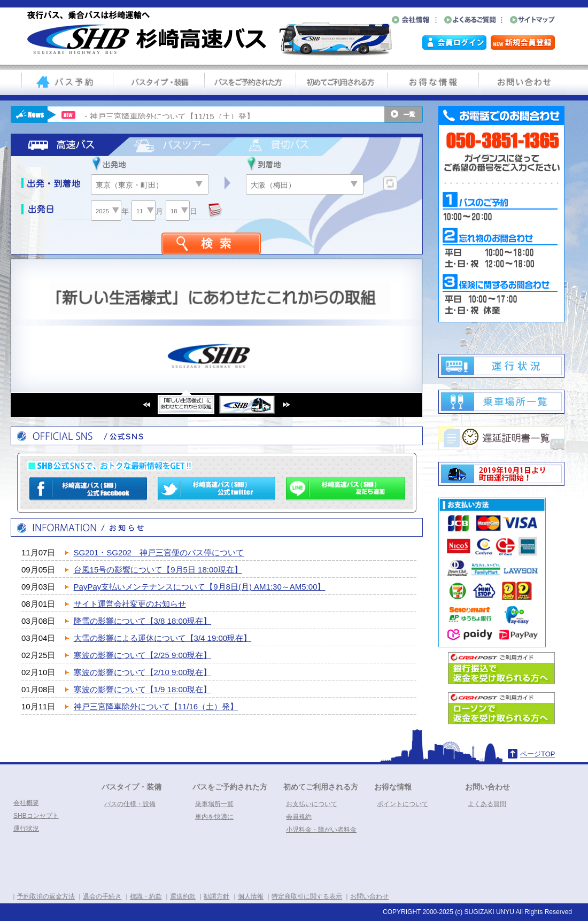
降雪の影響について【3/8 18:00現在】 (143, 621)
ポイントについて (403, 804)
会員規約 (299, 817)
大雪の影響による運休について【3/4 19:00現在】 (163, 638)
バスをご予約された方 (230, 787)
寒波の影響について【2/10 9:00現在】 (143, 672)
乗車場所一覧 (214, 804)
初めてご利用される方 (321, 787)
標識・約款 (146, 896)
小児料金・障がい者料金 (321, 830)
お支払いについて (312, 804)
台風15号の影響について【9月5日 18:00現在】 (158, 570)
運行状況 (26, 829)
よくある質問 (487, 804)
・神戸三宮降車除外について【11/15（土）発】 (168, 116)
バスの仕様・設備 (130, 804)
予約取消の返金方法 (46, 896)
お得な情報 (393, 787)
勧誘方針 (216, 896)
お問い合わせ (488, 787)
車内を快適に (214, 817)
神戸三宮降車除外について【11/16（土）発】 (156, 706)
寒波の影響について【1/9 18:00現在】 (143, 689)
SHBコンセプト (36, 816)
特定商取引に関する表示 (307, 896)
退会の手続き (102, 896)
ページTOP (538, 754)
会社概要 (26, 803)
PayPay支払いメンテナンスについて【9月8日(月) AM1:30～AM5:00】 (200, 587)
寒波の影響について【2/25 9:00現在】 (143, 655)
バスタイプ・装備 (131, 787)
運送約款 (183, 896)
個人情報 (251, 896)
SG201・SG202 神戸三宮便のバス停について (159, 552)
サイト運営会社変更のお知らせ (130, 604)
